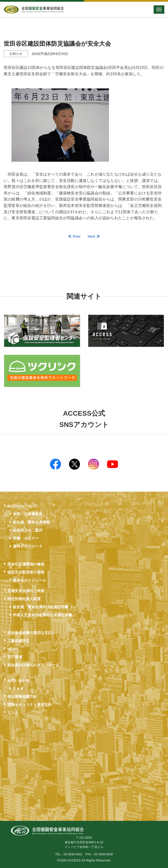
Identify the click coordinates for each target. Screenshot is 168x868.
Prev (74, 236)
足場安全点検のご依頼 (26, 591)
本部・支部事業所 (28, 514)
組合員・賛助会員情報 (31, 522)
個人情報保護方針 (22, 696)
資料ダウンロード (28, 546)
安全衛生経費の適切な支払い (31, 633)
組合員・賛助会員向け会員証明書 (41, 607)
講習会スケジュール (30, 580)
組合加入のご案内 (28, 530)
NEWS (13, 649)
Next (94, 236)
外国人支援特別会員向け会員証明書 (43, 615)
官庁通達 (15, 657)
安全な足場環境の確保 (26, 564)
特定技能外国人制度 (24, 599)
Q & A (18, 688)
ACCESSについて (23, 506)
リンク (13, 713)
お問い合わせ (18, 680)
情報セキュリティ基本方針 (30, 704)
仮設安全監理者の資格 (26, 572)
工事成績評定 (18, 641)
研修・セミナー (26, 538)
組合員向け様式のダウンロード (33, 665)
